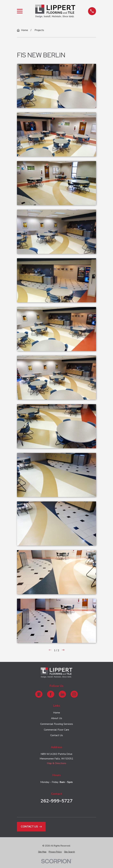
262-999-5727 (56, 801)
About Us (57, 718)
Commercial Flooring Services (57, 724)
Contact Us (57, 735)
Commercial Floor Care (56, 730)
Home (57, 713)
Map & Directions (57, 763)
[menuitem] (42, 852)
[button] (56, 86)
